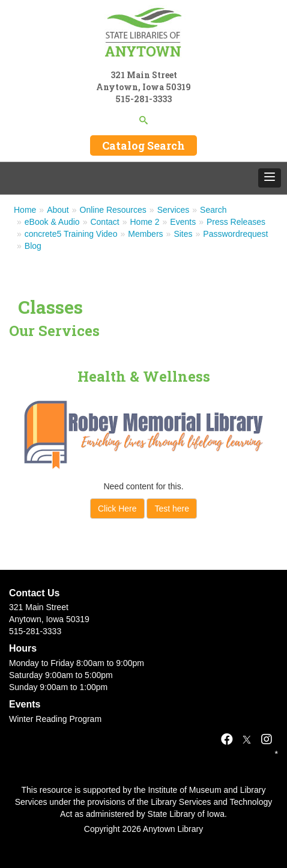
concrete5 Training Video (71, 234)
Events (183, 222)
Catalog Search (143, 145)
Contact (104, 222)
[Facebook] (227, 739)
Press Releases (236, 222)
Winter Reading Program (55, 719)
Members (145, 234)
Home (25, 210)
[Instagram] (267, 739)
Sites (183, 234)
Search (213, 210)
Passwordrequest (235, 234)
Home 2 (145, 222)
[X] (247, 739)
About (58, 210)
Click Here (117, 509)
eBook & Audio (52, 222)
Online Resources (113, 210)
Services (174, 210)
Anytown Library (173, 829)
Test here (172, 509)
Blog (33, 246)
